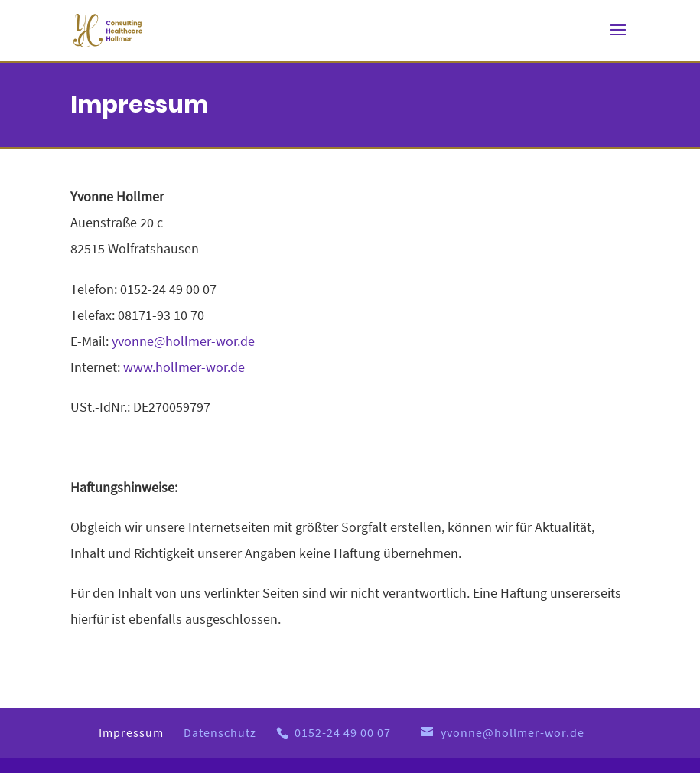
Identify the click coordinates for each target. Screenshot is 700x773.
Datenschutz (220, 732)
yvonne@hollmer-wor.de (183, 341)
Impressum (131, 732)
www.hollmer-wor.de (184, 367)
